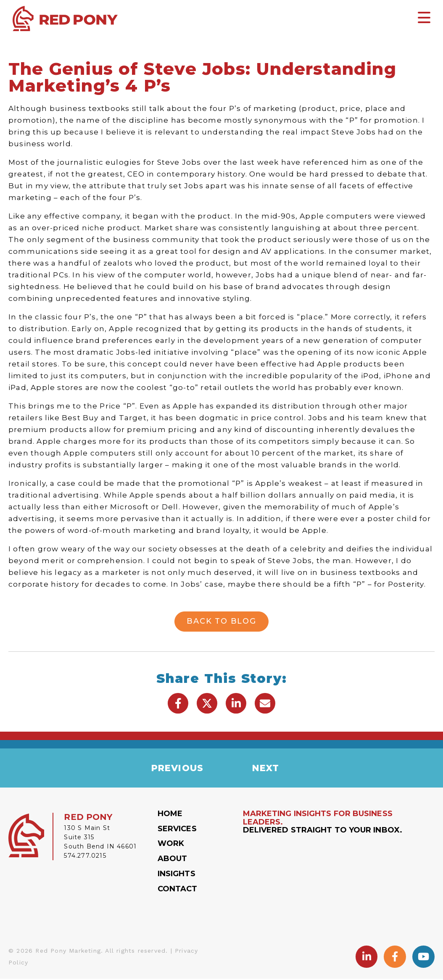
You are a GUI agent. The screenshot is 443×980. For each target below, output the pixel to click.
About (173, 860)
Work (171, 845)
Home (170, 815)
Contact (178, 890)
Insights (177, 875)
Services (177, 830)
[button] (178, 703)
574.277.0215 (85, 857)
